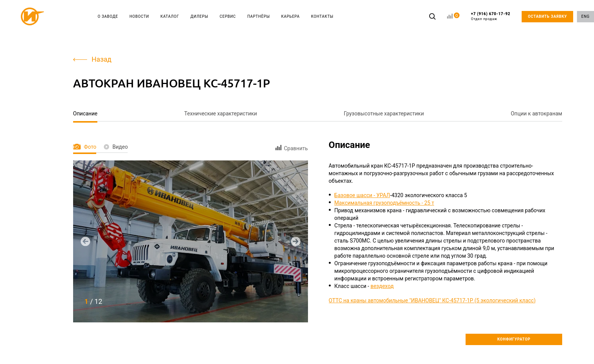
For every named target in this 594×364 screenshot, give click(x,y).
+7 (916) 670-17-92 (491, 16)
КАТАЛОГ (170, 16)
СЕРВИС (228, 16)
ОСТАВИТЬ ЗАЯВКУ (547, 16)
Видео (116, 147)
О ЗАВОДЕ (108, 16)
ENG (586, 16)
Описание (85, 114)
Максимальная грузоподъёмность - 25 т (384, 203)
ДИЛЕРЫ (199, 16)
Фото (85, 147)
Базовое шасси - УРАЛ (362, 195)
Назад (92, 59)
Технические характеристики (220, 114)
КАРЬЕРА (290, 16)
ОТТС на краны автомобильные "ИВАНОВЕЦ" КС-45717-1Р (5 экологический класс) (432, 300)
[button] (85, 241)
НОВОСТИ (139, 16)
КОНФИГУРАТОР (514, 339)
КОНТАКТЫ (322, 16)
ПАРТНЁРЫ (259, 16)
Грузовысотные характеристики (384, 114)
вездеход (382, 286)
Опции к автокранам (536, 114)
